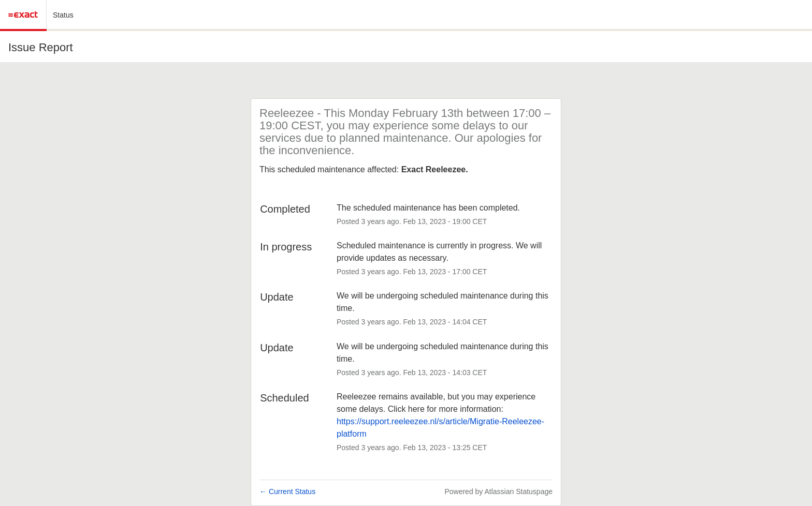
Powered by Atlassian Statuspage (498, 492)
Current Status (287, 492)
